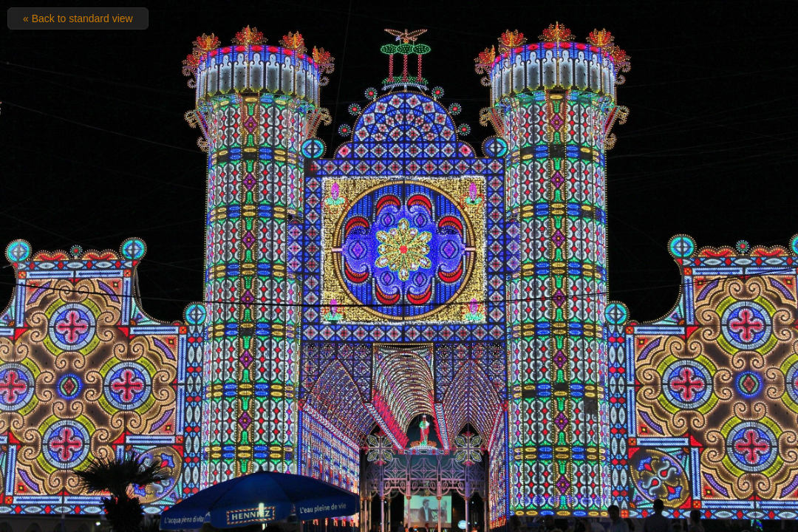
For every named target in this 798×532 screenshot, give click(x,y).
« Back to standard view (78, 18)
